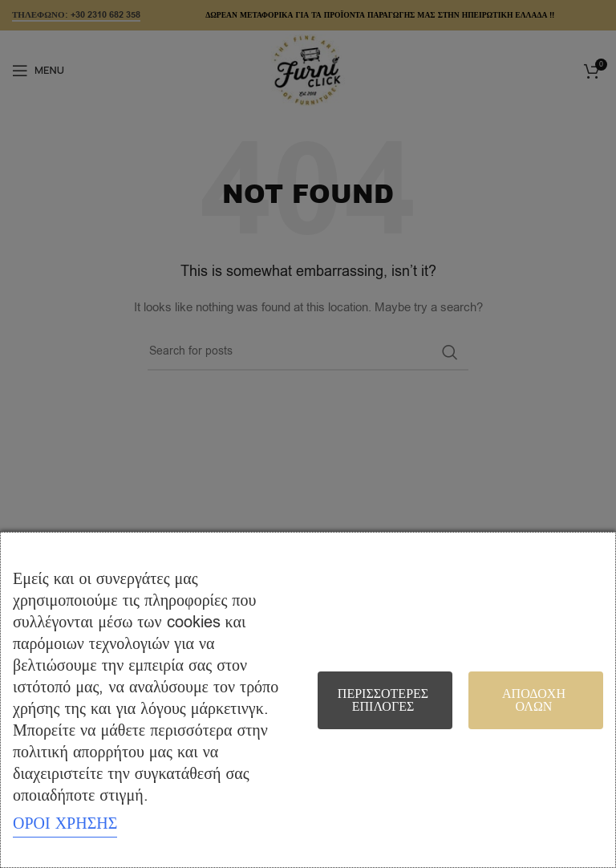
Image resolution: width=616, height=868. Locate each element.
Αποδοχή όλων (534, 700)
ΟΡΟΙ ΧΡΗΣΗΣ (65, 823)
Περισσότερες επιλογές (383, 700)
